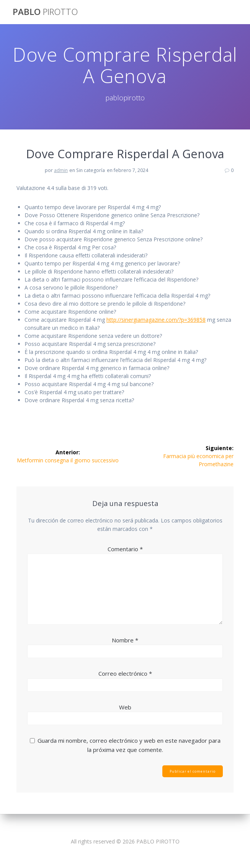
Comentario (125, 549)
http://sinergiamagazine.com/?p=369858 (156, 320)
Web (125, 707)
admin (61, 170)
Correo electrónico (125, 673)
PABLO (45, 12)
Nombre (125, 640)
